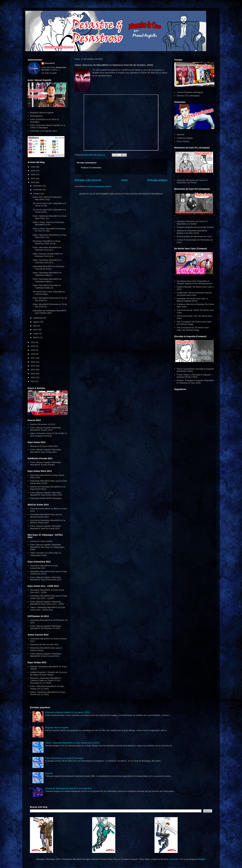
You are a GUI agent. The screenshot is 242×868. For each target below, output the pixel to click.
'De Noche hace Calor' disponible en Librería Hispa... (49, 293)
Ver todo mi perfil (49, 73)
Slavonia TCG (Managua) (188, 96)
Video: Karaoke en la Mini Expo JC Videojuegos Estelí (46, 554)
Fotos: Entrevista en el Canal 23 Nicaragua (64, 758)
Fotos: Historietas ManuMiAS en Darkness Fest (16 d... (47, 249)
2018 (33, 354)
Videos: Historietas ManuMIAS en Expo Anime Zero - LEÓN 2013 (48, 609)
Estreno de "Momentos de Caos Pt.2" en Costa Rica (68, 788)
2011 (33, 381)
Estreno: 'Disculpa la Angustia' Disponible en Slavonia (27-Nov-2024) (195, 382)
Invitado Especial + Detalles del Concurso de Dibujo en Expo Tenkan (49, 673)
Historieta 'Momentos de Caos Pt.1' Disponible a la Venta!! (192, 181)
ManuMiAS (50, 63)
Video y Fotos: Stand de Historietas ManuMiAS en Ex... (48, 224)
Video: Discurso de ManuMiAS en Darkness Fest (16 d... (48, 255)
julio (35, 326)
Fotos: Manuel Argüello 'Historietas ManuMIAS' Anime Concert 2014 (46, 655)
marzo (36, 334)
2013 (33, 374)
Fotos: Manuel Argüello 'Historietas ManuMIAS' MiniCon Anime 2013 (46, 527)
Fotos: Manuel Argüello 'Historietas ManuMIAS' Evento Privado (46, 464)
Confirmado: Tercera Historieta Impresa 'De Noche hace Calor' (194, 294)
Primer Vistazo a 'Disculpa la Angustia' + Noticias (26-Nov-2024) (195, 376)
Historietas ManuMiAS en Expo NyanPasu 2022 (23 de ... (46, 242)
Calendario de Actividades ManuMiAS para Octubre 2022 (49, 312)
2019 (33, 350)
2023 (33, 179)
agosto (37, 322)
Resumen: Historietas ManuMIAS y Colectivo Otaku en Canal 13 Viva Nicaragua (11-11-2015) (46, 680)
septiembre (38, 318)
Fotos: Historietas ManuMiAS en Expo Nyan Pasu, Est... (50, 217)
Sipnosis (180, 134)
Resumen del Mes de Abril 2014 (44, 644)
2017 (33, 358)
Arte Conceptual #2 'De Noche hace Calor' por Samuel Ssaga (193, 329)
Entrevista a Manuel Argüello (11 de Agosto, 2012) (67, 712)
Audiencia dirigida (185, 138)
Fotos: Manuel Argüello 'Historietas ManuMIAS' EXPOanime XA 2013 (46, 627)
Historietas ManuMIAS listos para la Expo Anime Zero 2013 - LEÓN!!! (49, 597)
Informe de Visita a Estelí (41, 541)
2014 (33, 370)
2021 (33, 342)
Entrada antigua (157, 180)
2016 (33, 362)
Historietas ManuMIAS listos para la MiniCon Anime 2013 (46, 516)
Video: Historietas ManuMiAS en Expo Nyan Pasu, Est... (50, 236)
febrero (37, 337)
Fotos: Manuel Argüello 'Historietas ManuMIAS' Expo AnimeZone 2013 (46, 579)
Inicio (124, 180)
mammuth (174, 859)
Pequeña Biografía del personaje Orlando (195, 227)
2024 (33, 175)
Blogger (202, 859)
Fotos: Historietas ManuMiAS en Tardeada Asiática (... (47, 280)
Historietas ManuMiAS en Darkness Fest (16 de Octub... (48, 268)
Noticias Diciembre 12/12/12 (43, 424)
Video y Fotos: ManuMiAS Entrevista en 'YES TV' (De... (49, 230)
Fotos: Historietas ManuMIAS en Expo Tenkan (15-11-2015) (47, 687)
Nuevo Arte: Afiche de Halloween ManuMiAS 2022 (47, 198)
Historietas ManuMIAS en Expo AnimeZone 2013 (44, 567)
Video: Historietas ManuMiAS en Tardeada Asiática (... (47, 274)
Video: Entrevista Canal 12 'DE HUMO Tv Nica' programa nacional (49, 435)
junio (36, 330)
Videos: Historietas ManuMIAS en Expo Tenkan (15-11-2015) (48, 693)
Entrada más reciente (88, 180)
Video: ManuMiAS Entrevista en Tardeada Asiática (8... (47, 287)
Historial (49, 773)
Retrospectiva (36, 116)
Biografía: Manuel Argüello (42, 113)
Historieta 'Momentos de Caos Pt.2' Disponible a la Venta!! (192, 223)
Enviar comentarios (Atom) (99, 186)
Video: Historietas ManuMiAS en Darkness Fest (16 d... (47, 261)
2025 (33, 171)
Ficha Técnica (183, 141)
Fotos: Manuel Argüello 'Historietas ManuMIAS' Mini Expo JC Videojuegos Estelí (47, 547)
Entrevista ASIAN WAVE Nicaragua (46, 498)
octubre (37, 194)
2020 (33, 346)
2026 (33, 167)
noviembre (38, 190)
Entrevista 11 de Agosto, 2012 (43, 131)
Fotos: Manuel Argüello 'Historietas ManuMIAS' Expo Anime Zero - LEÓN (47, 603)
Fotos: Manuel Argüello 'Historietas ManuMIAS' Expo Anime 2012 (46, 451)
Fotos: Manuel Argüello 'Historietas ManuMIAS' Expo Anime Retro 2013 (46, 494)
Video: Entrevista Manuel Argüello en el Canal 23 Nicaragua (48, 126)
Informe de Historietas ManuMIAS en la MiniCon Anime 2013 (48, 522)
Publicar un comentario (91, 168)
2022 (33, 182)
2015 (33, 366)
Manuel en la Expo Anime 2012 (44, 446)
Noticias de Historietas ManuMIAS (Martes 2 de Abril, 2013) (192, 232)
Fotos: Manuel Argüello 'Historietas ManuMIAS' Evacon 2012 (46, 429)
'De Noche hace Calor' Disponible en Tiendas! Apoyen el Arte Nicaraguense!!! (195, 282)
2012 (33, 377)
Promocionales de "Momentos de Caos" (194, 236)
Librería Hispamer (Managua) (190, 92)
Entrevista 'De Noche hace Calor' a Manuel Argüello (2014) (192, 300)
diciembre (38, 186)
